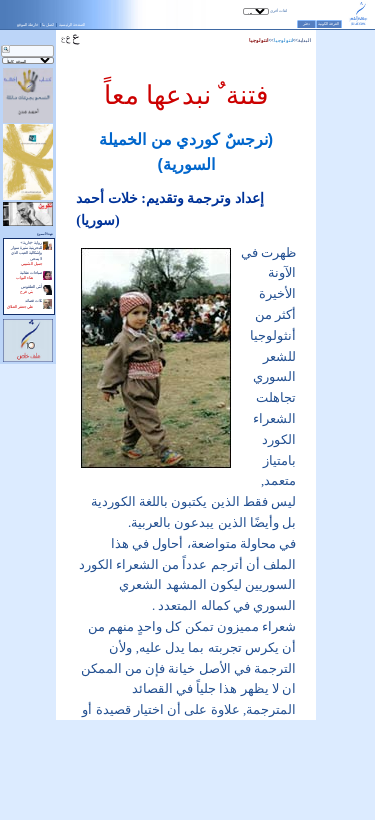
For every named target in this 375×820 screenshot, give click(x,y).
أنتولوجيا (283, 40)
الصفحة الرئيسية (72, 24)
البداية (304, 40)
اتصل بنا (48, 24)
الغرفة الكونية (328, 24)
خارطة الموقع (27, 24)
